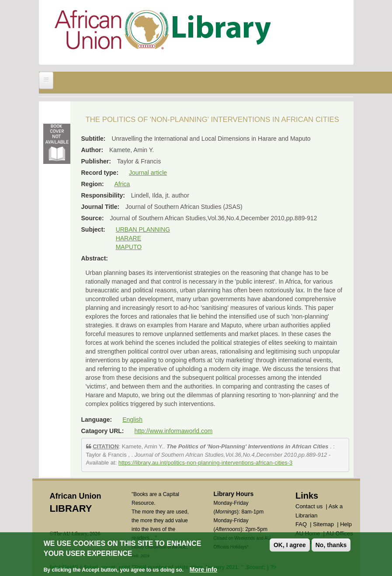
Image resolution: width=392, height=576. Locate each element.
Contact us (309, 506)
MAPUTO (129, 247)
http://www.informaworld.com (173, 431)
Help (346, 524)
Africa (122, 184)
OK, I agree (290, 545)
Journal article (148, 173)
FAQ (301, 524)
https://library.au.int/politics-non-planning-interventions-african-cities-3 (206, 463)
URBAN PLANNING (143, 229)
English (132, 420)
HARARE (128, 238)
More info (203, 569)
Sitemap (323, 524)
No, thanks (331, 545)
